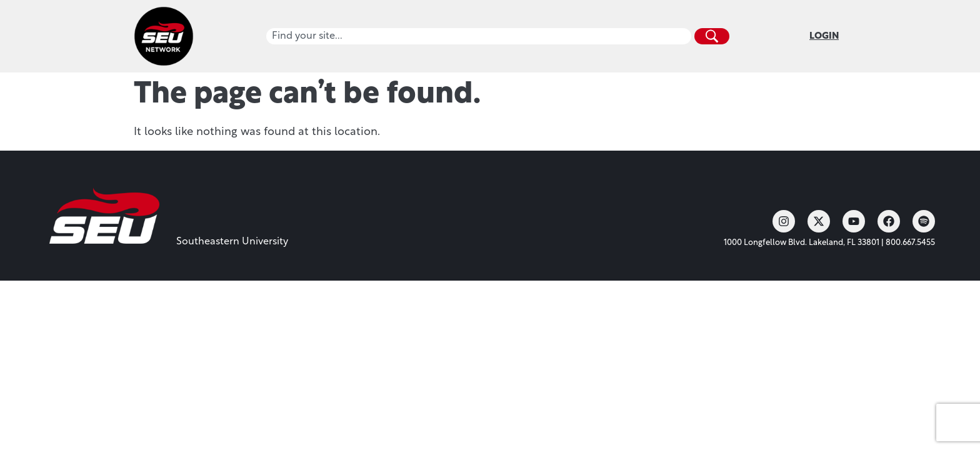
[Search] (712, 36)
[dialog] (942, 412)
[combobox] (479, 36)
